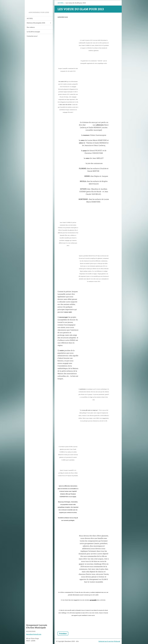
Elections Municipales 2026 (36, 23)
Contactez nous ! (32, 36)
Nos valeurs (31, 27)
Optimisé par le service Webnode (109, 641)
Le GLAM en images (33, 32)
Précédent (63, 633)
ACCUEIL (30, 18)
